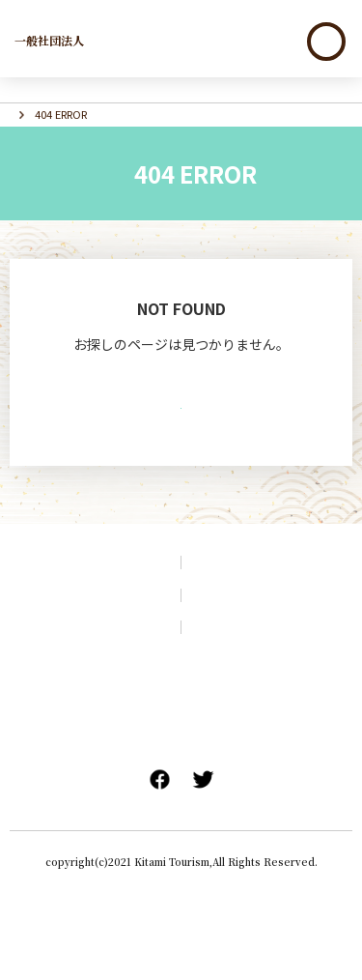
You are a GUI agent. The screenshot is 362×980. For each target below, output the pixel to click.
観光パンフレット (91, 624)
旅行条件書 (187, 781)
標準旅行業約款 (83, 781)
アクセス (271, 624)
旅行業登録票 (286, 781)
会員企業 (181, 721)
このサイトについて (91, 689)
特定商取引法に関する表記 (181, 807)
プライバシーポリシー (271, 657)
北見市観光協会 (85, 40)
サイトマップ (91, 657)
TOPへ (181, 439)
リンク (271, 689)
